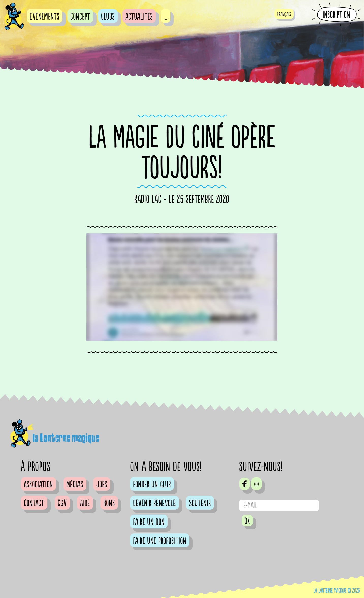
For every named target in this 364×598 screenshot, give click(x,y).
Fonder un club (152, 485)
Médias (75, 485)
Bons (109, 503)
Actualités (139, 17)
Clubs (108, 17)
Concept (80, 17)
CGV (62, 503)
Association (38, 485)
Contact (34, 503)
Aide (85, 503)
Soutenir (200, 503)
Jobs (102, 485)
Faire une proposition (160, 541)
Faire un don (149, 522)
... (165, 17)
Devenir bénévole (154, 503)
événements (45, 17)
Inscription (336, 15)
